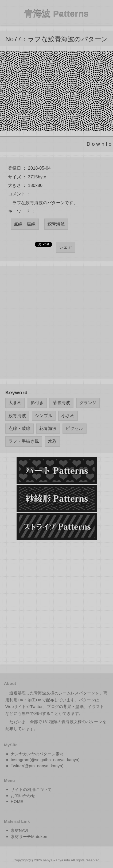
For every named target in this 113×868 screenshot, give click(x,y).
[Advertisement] (56, 322)
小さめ (68, 416)
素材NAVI (20, 830)
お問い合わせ (23, 796)
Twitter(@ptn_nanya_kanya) (37, 766)
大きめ (15, 403)
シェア (66, 247)
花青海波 (48, 428)
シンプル (44, 416)
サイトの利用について (31, 789)
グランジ (88, 403)
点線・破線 (25, 224)
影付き (37, 403)
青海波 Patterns (56, 14)
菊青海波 (61, 403)
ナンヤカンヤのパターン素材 (37, 754)
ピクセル (74, 428)
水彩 (52, 441)
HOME (17, 801)
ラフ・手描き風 (24, 441)
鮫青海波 (56, 224)
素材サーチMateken (29, 836)
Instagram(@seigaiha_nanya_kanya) (45, 760)
